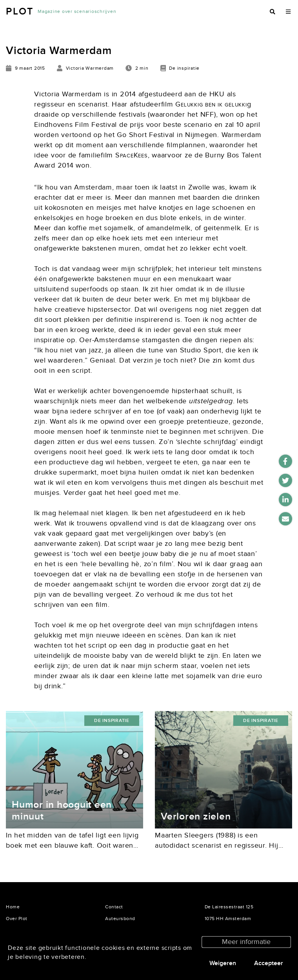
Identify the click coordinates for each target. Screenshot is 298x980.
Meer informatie (246, 942)
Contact (114, 907)
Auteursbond (120, 919)
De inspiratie (112, 721)
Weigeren (223, 963)
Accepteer (269, 963)
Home (13, 907)
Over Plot (17, 919)
